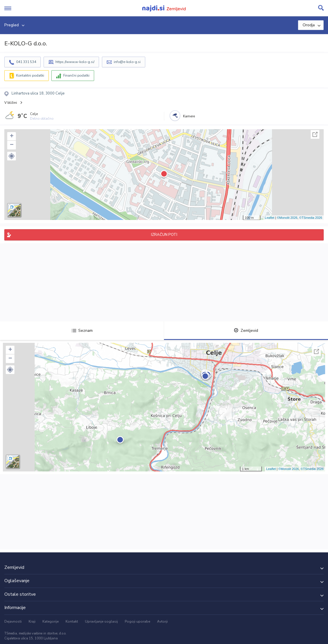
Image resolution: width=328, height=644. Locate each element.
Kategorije (51, 621)
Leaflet (270, 218)
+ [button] (12, 136)
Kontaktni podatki (30, 75)
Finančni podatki (76, 75)
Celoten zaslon (315, 134)
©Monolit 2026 (287, 218)
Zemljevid (246, 331)
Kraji (32, 621)
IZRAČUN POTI (164, 235)
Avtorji (162, 621)
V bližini (11, 103)
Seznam (82, 331)
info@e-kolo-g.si (127, 62)
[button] (12, 156)
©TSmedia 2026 (311, 218)
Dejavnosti (13, 621)
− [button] (12, 145)
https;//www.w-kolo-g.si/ (75, 62)
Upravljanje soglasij (101, 621)
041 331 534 (26, 62)
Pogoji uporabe (137, 621)
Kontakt (72, 621)
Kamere (189, 116)
